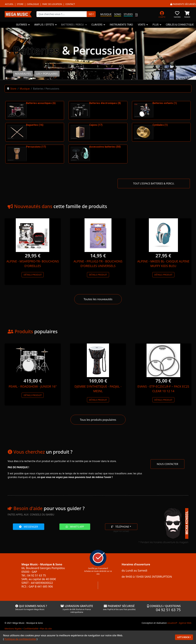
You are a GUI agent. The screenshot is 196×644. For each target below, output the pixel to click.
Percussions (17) (36, 147)
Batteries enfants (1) (165, 103)
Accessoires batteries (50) (105, 147)
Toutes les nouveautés (98, 299)
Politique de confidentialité (20, 639)
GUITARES (22, 25)
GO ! (91, 14)
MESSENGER (29, 527)
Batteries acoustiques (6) (41, 103)
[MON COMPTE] (162, 14)
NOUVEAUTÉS (23, 74)
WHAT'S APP (75, 527)
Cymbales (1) (160, 125)
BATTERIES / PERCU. (73, 25)
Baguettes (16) (35, 125)
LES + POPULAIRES (47, 74)
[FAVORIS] (177, 14)
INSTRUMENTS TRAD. (121, 25)
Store (20, 4)
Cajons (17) (96, 125)
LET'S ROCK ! (184, 637)
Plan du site (46, 629)
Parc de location (52, 4)
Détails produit (33, 275)
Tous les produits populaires (98, 420)
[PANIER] (187, 14)
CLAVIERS (97, 25)
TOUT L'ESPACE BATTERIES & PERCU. (154, 183)
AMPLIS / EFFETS (44, 25)
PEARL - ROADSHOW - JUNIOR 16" (33, 386)
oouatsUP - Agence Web (179, 623)
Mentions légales (13, 629)
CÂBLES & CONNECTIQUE (180, 25)
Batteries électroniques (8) (105, 103)
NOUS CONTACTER (167, 464)
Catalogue (33, 4)
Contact (70, 4)
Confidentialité (31, 629)
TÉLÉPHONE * (121, 527)
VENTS (142, 25)
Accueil (9, 4)
